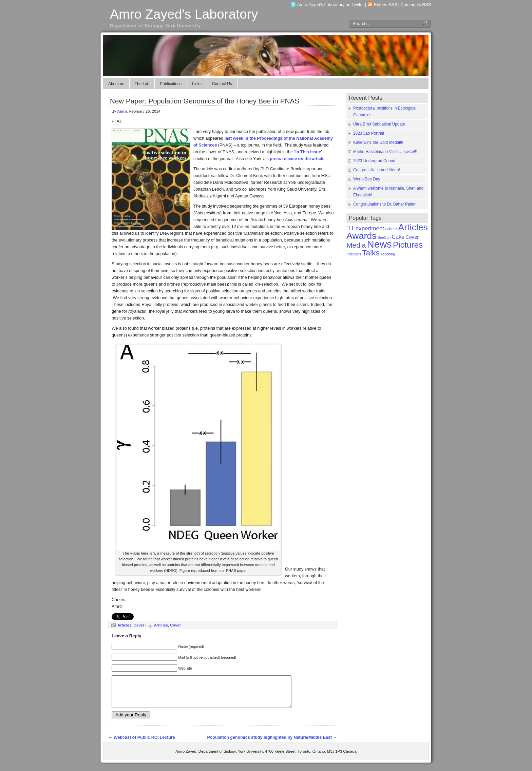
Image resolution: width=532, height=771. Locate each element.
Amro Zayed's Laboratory (184, 14)
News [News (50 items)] (379, 244)
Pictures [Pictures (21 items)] (408, 245)
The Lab (142, 84)
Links (197, 84)
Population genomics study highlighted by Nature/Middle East (269, 744)
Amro (122, 111)
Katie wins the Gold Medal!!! (378, 142)
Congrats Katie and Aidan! (377, 170)
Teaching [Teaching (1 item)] (388, 254)
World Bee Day (367, 179)
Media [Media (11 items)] (356, 245)
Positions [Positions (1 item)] (354, 254)
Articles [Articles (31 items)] (413, 227)
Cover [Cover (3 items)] (412, 237)
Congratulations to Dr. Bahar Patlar (384, 204)
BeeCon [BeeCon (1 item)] (384, 237)
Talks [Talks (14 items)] (371, 253)
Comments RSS (416, 5)
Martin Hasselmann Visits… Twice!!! (385, 152)
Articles (124, 625)
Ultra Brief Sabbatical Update (379, 124)
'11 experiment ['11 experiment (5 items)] (365, 228)
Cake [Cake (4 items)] (398, 237)
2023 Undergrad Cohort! (375, 161)
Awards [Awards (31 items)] (361, 236)
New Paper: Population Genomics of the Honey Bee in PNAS (205, 101)
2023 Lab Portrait (369, 133)
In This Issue (308, 152)
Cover (139, 625)
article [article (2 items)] (391, 229)
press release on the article (297, 159)
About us (116, 84)
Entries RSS (385, 5)
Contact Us (222, 84)
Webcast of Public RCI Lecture (144, 744)
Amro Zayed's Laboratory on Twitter (331, 5)
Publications (171, 84)
